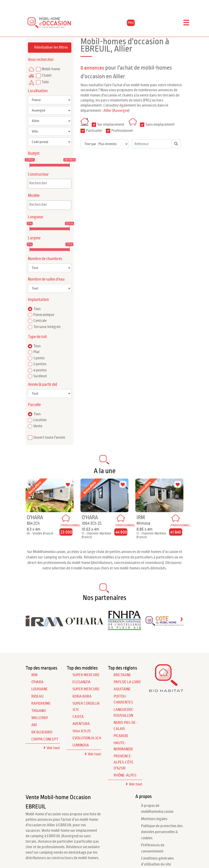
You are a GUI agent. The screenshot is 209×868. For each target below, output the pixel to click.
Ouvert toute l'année (49, 438)
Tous (37, 309)
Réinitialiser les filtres (51, 47)
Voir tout (53, 748)
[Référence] (151, 144)
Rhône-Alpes (125, 775)
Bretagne (122, 675)
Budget (34, 153)
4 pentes (40, 370)
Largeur (34, 238)
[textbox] (51, 183)
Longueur (36, 217)
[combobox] (50, 184)
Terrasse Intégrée (47, 327)
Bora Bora (82, 696)
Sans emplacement (160, 125)
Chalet (47, 76)
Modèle (34, 196)
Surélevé (40, 376)
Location (40, 420)
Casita (78, 717)
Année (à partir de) (42, 384)
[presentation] (27, 619)
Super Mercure (86, 675)
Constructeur (38, 174)
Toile (45, 82)
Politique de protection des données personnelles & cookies (162, 832)
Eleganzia (82, 682)
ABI (34, 725)
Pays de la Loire (127, 682)
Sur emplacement (111, 125)
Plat (36, 352)
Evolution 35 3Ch (87, 738)
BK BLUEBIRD (42, 732)
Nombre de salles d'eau (46, 279)
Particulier (94, 131)
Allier (107, 111)
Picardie (121, 736)
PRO (131, 23)
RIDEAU (37, 696)
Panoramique (44, 315)
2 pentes (40, 364)
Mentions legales (154, 819)
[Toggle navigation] (186, 23)
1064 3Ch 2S (82, 731)
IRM (34, 675)
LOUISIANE (40, 689)
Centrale (40, 321)
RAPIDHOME (41, 704)
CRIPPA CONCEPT (45, 739)
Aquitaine (122, 689)
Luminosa (81, 745)
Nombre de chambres (45, 259)
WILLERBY (40, 718)
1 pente (39, 358)
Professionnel (122, 131)
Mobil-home (51, 69)
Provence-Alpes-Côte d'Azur (124, 762)
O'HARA (37, 682)
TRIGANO (39, 711)
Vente (38, 426)
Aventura (81, 724)
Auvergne (121, 111)
